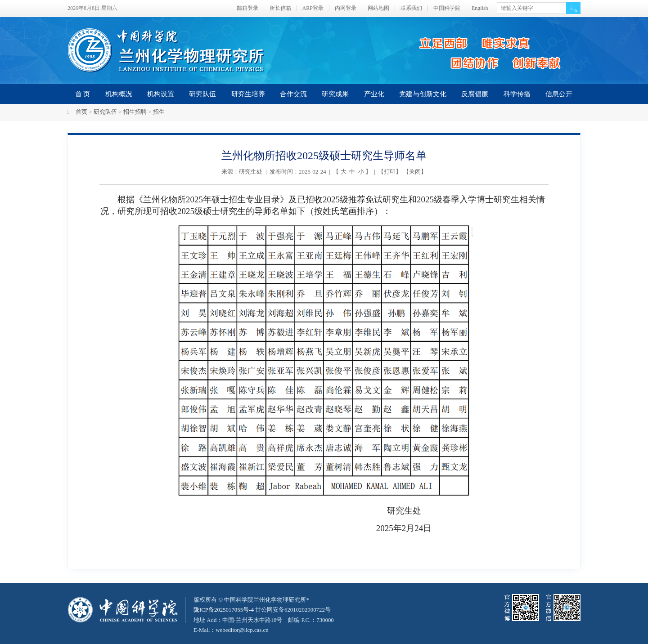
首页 (81, 112)
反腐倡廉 (475, 94)
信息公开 (559, 94)
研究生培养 (248, 94)
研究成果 (335, 94)
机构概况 (119, 94)
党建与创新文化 (423, 94)
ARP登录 (313, 8)
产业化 (374, 94)
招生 (159, 112)
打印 (390, 172)
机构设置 (161, 94)
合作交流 (293, 94)
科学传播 (517, 94)
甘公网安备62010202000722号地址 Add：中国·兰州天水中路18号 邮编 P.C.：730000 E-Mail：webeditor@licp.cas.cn (264, 619)
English (480, 8)
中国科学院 (447, 8)
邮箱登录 (247, 8)
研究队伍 (202, 94)
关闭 (415, 172)
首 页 (83, 94)
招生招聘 (135, 112)
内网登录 (346, 8)
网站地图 (378, 8)
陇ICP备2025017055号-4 (224, 610)
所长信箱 (280, 8)
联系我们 (411, 8)
